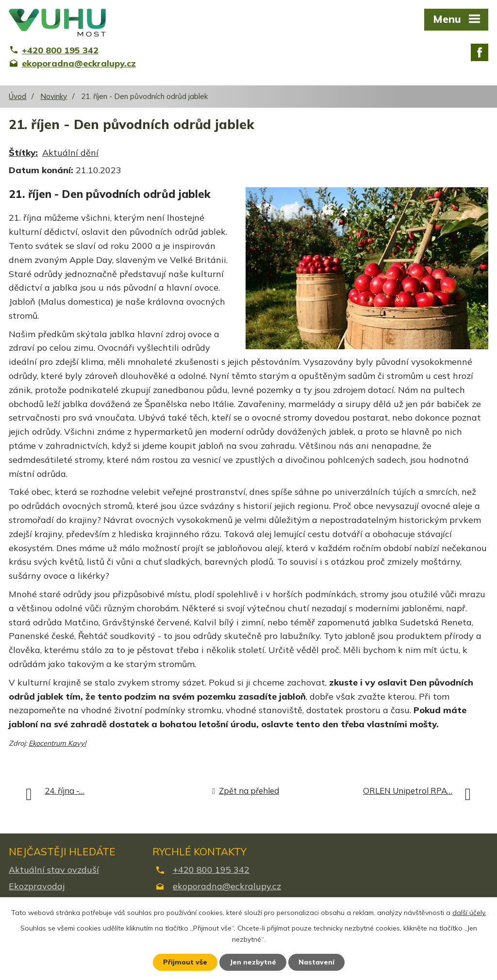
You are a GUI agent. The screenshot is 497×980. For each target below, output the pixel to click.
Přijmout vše (185, 962)
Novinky (54, 96)
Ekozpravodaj (37, 886)
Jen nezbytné (253, 962)
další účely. (469, 913)
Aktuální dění (70, 153)
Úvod (17, 96)
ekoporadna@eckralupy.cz (227, 886)
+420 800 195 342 (211, 870)
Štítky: (23, 153)
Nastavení (316, 962)
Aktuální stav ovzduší (54, 870)
